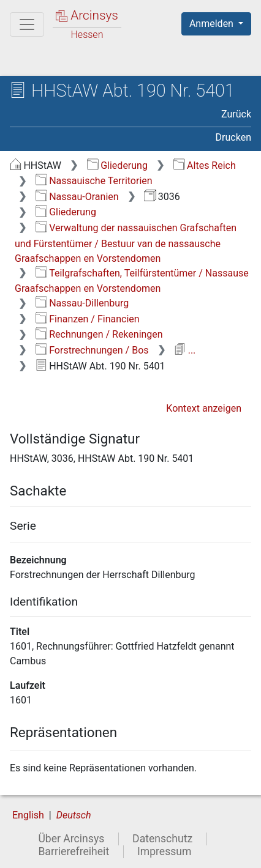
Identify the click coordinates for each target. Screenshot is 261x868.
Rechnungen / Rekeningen (99, 334)
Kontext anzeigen (204, 408)
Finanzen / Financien (88, 319)
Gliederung (117, 165)
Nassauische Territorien (94, 181)
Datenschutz (162, 839)
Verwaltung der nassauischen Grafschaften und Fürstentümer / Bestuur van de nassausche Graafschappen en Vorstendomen (126, 243)
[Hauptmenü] (27, 24)
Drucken (233, 137)
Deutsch (74, 815)
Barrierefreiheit (74, 851)
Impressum (165, 851)
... (185, 350)
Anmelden (213, 24)
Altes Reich (205, 165)
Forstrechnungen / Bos (92, 350)
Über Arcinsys (71, 839)
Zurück (236, 114)
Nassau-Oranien (77, 197)
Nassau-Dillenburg (82, 303)
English (28, 815)
